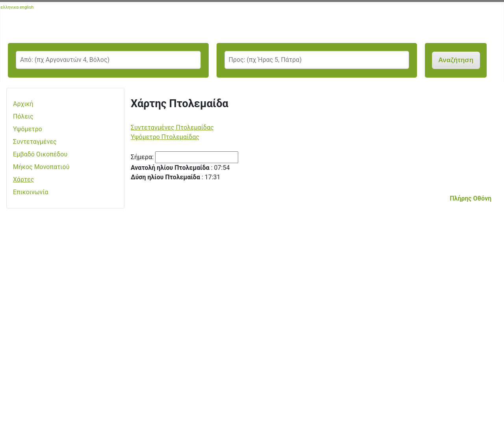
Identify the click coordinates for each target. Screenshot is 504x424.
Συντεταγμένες (35, 142)
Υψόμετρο (28, 129)
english (27, 7)
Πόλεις (23, 116)
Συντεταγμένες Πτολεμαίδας (172, 127)
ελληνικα (10, 7)
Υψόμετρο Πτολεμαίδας (165, 137)
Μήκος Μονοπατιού (41, 167)
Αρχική (23, 104)
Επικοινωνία (31, 192)
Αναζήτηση (456, 60)
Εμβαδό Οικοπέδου (40, 154)
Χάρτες (23, 179)
